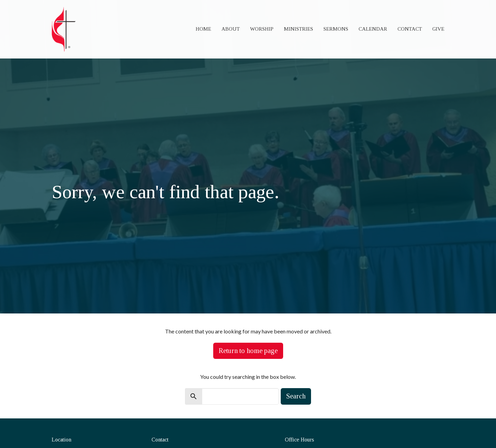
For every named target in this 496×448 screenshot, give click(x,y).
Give (438, 29)
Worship (262, 29)
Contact (410, 29)
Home (203, 29)
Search (296, 396)
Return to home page (248, 351)
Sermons (336, 29)
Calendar (373, 29)
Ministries (298, 29)
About (231, 29)
